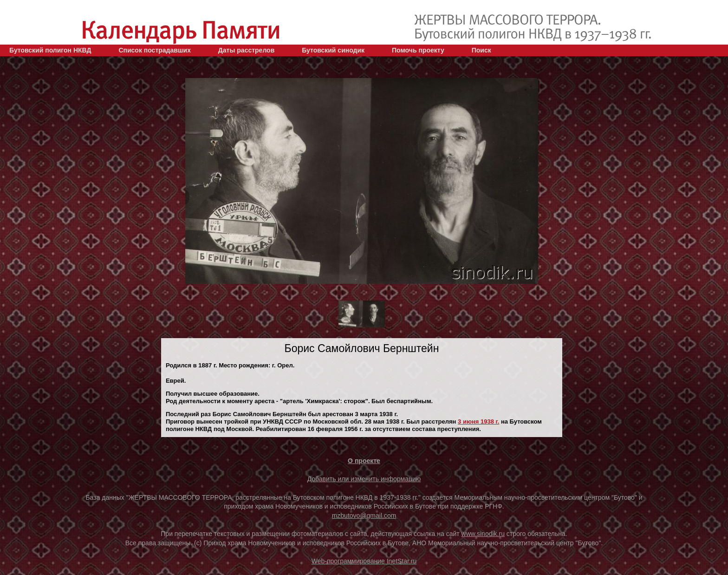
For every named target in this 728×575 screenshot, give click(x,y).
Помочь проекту (418, 50)
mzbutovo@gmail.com (364, 516)
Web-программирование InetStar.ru (364, 561)
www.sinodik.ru (483, 534)
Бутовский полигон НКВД (50, 50)
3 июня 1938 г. (478, 421)
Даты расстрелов (246, 50)
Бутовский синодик (333, 50)
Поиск (481, 50)
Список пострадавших (155, 50)
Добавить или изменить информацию (364, 479)
